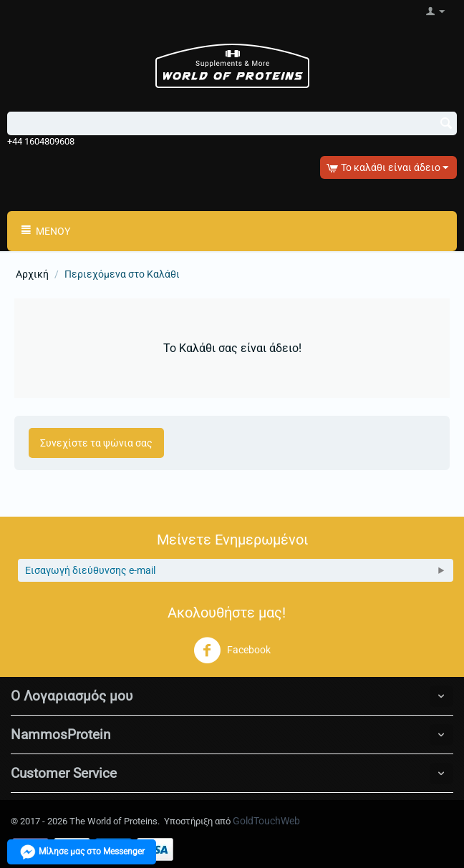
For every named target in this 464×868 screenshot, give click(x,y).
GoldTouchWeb (266, 821)
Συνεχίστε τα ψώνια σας (96, 443)
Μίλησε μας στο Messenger (82, 852)
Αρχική (32, 274)
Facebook (232, 650)
